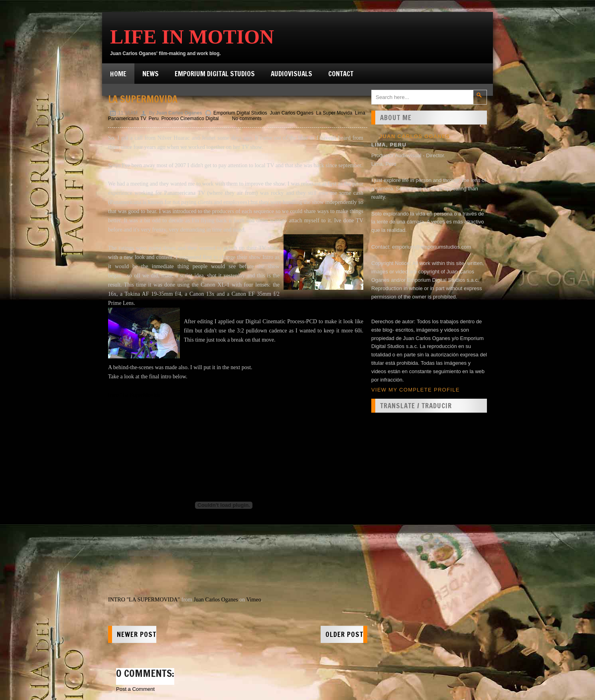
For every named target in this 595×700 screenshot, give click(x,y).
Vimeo (253, 600)
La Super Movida (334, 113)
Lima (360, 113)
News (151, 74)
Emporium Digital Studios (215, 74)
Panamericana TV (127, 119)
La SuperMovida (143, 99)
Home (118, 74)
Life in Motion (192, 37)
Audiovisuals (292, 74)
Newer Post (137, 634)
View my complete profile (416, 390)
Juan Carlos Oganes (292, 113)
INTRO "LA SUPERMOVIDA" (144, 600)
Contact (341, 74)
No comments (247, 119)
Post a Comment (135, 689)
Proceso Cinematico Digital (190, 119)
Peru (153, 119)
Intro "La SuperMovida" (135, 395)
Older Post (344, 634)
